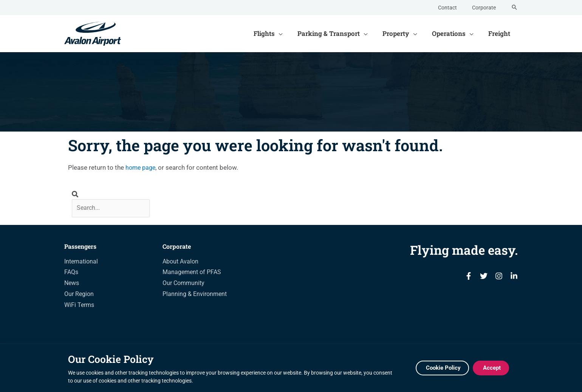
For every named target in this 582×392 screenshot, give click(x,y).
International (81, 263)
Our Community (183, 284)
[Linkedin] (514, 277)
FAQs (71, 273)
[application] (289, 34)
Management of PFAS (192, 273)
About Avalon (180, 263)
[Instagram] (499, 277)
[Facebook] (469, 277)
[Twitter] (484, 277)
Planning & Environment (195, 295)
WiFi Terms (79, 306)
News (72, 284)
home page (142, 167)
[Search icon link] (514, 8)
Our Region (79, 295)
